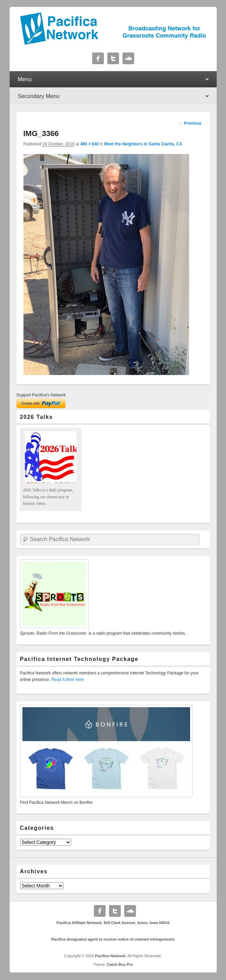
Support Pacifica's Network (41, 395)
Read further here (68, 680)
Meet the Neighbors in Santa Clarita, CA (143, 144)
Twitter (113, 58)
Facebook (98, 58)
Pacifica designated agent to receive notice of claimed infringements (113, 939)
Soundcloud (128, 58)
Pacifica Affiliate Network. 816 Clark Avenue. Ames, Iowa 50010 (113, 923)
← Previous (190, 123)
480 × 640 (89, 144)
